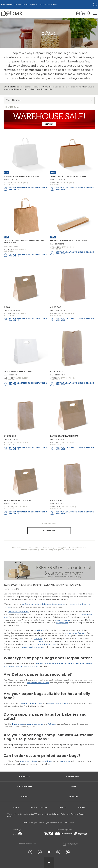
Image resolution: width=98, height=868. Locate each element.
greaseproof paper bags (45, 644)
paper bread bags (64, 620)
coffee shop (28, 604)
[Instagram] (58, 852)
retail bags (39, 630)
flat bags (38, 639)
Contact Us (63, 807)
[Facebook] (30, 852)
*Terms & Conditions (38, 807)
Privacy (16, 807)
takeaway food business (54, 604)
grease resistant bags (32, 647)
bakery (38, 604)
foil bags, (34, 666)
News (74, 787)
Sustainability (24, 787)
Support (73, 797)
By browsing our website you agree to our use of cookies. (49, 823)
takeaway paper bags (18, 612)
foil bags (39, 641)
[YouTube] (49, 852)
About (24, 797)
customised (65, 761)
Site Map (82, 807)
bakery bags (62, 623)
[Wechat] (68, 852)
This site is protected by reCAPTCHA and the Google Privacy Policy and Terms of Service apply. (47, 815)
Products (24, 777)
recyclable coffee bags (75, 633)
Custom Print (73, 777)
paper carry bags (66, 663)
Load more (49, 531)
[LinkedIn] (40, 852)
